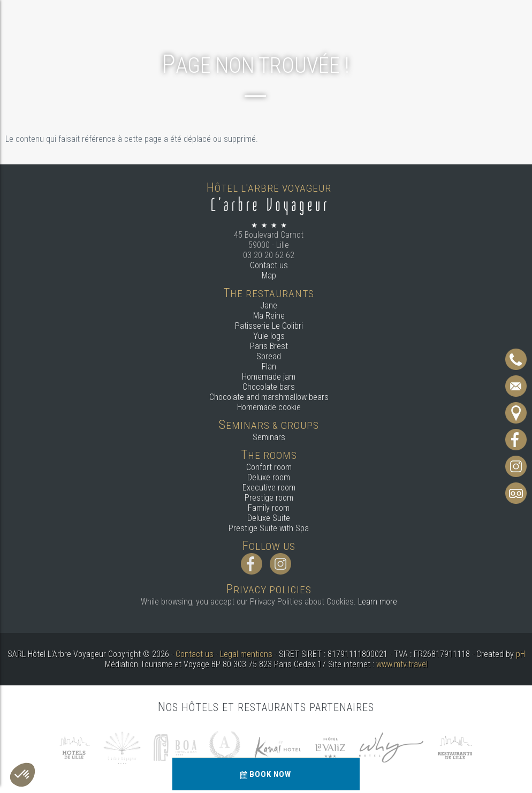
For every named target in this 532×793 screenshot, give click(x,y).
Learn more (378, 602)
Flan (269, 367)
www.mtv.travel (402, 664)
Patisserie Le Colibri (269, 326)
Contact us (269, 265)
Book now (266, 774)
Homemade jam (269, 377)
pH (520, 654)
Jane (269, 305)
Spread (269, 356)
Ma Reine (269, 316)
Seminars (269, 437)
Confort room (269, 467)
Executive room (269, 488)
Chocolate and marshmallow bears (269, 397)
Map (269, 275)
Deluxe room (269, 477)
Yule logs (269, 336)
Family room (269, 508)
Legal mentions (246, 654)
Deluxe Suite (269, 518)
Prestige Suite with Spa (269, 528)
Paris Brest (269, 346)
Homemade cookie (269, 407)
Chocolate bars (269, 387)
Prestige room (269, 498)
